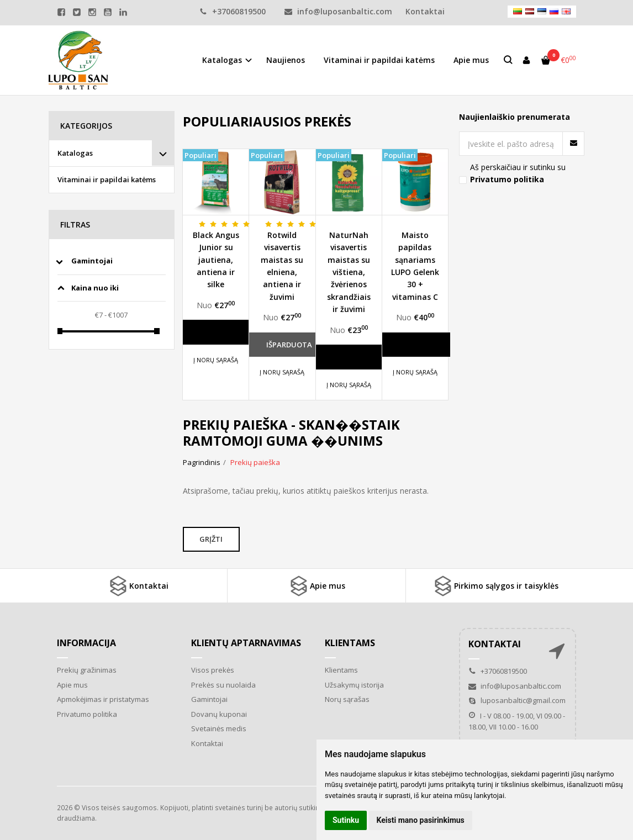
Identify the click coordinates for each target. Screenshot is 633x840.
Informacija (86, 643)
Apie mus (471, 60)
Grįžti (212, 539)
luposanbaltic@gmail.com (517, 700)
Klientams (350, 643)
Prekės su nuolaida (223, 685)
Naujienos (286, 60)
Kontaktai (138, 586)
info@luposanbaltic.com (338, 11)
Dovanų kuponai (219, 714)
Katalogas (75, 153)
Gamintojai (209, 699)
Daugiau (217, 332)
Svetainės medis (219, 728)
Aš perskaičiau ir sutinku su (518, 173)
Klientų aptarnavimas (246, 643)
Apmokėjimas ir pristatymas (103, 699)
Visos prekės (213, 670)
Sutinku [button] (346, 820)
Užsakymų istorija (354, 685)
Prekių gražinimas (87, 670)
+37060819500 (233, 11)
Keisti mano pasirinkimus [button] (421, 820)
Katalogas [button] (222, 60)
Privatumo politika (87, 714)
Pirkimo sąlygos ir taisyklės (495, 586)
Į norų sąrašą (216, 360)
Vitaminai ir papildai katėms (379, 60)
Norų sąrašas (347, 699)
